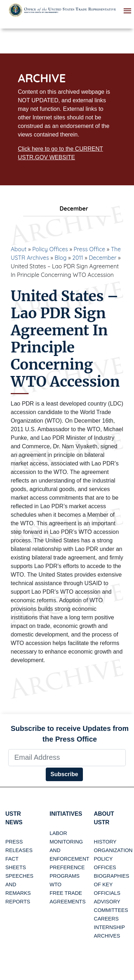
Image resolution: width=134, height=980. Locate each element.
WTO (56, 884)
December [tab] (67, 209)
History (105, 842)
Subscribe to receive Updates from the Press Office (70, 734)
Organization (113, 850)
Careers (106, 919)
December (103, 258)
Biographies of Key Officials (112, 884)
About (19, 249)
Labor (58, 833)
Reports (18, 902)
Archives (107, 936)
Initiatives (66, 814)
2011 (78, 258)
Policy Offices (50, 249)
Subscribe (64, 774)
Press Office (89, 249)
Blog (61, 258)
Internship (110, 927)
